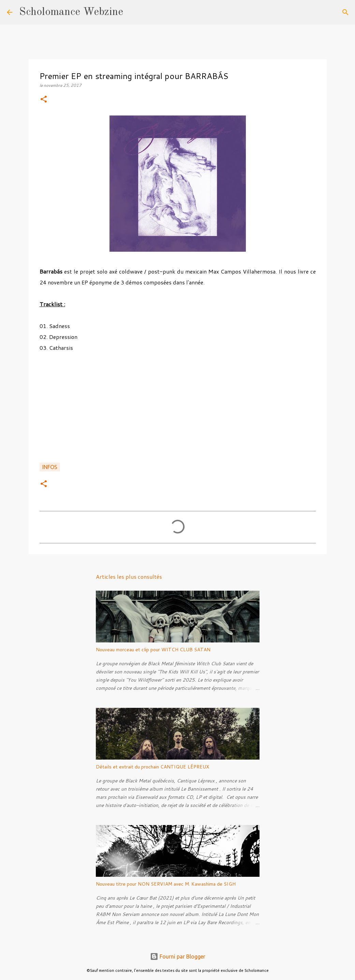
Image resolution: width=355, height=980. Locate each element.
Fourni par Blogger (178, 956)
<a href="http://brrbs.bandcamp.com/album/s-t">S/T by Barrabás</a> (178, 406)
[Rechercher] (133, 12)
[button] (44, 100)
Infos (50, 467)
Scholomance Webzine (71, 12)
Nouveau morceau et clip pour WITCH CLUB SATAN (153, 650)
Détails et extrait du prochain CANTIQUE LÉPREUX (152, 767)
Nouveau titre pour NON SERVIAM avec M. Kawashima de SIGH (166, 884)
